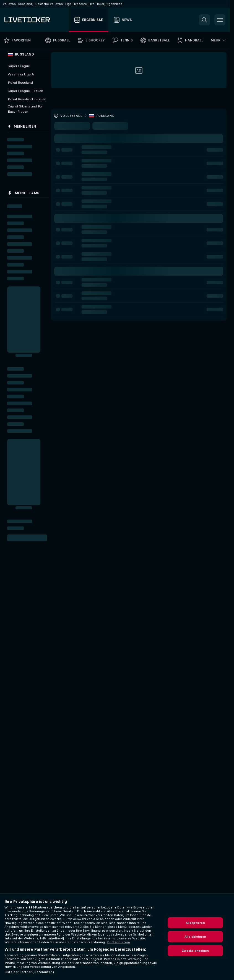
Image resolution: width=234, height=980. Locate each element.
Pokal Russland (20, 83)
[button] (204, 20)
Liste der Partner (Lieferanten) (29, 972)
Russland (105, 116)
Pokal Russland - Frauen (27, 99)
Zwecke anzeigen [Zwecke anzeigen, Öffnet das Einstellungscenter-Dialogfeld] (195, 951)
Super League (19, 66)
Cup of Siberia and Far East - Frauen (25, 109)
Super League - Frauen (25, 91)
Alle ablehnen (195, 937)
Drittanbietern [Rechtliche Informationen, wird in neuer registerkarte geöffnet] (119, 942)
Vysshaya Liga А (21, 74)
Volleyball (71, 116)
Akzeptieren (195, 923)
